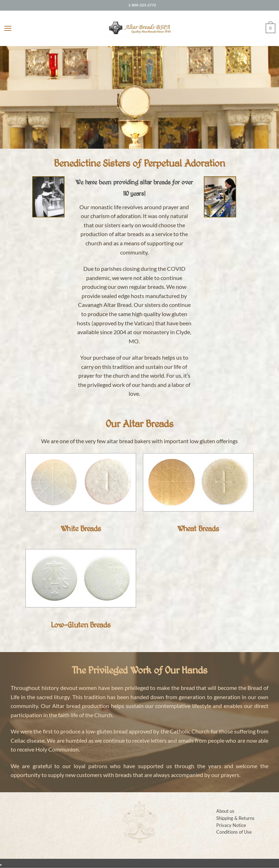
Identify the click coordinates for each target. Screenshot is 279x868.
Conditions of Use (234, 832)
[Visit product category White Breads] (81, 498)
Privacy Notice (231, 825)
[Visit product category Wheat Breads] (198, 498)
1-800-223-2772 (142, 5)
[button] (8, 28)
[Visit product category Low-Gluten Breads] (81, 594)
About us (225, 811)
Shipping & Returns (235, 818)
